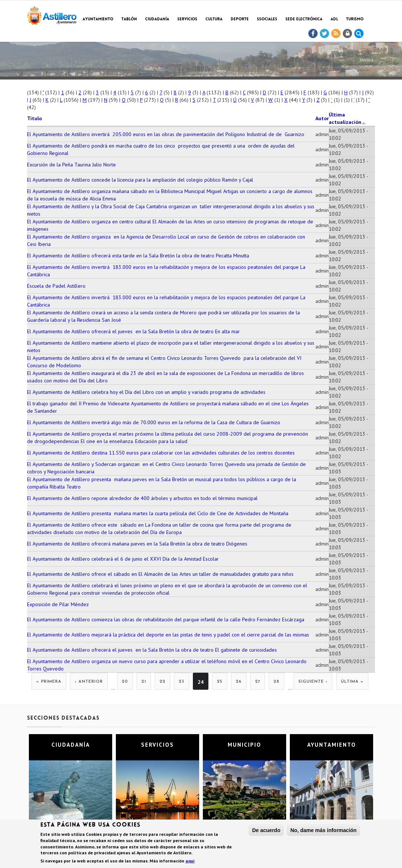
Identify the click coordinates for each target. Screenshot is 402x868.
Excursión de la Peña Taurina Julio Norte (71, 165)
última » (352, 682)
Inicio (365, 60)
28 (277, 682)
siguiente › (313, 682)
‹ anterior (89, 682)
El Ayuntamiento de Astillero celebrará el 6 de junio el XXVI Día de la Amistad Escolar (123, 559)
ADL (334, 19)
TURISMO (355, 19)
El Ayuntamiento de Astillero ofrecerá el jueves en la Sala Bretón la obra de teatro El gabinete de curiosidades (152, 650)
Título (34, 118)
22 (163, 682)
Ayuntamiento (98, 19)
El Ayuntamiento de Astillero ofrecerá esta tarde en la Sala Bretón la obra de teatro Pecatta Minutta (138, 256)
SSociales (267, 19)
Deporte (240, 19)
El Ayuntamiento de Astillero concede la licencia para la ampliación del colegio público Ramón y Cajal (140, 180)
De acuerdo (266, 831)
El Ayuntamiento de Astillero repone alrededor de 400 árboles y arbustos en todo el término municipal (142, 498)
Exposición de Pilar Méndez (58, 604)
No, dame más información (323, 831)
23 (182, 682)
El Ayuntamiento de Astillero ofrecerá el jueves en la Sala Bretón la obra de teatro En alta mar (133, 331)
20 (125, 682)
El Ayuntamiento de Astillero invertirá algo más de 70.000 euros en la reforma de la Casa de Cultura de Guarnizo (154, 422)
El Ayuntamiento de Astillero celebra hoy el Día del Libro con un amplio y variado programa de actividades (146, 392)
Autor (322, 118)
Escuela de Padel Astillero (56, 286)
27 (258, 682)
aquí (190, 862)
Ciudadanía (157, 19)
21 (144, 682)
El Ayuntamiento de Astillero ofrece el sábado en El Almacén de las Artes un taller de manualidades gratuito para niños (160, 574)
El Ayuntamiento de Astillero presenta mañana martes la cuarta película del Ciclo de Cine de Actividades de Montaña (158, 513)
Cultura (214, 19)
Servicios (187, 19)
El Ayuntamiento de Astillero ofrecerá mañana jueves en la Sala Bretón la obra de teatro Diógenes (137, 544)
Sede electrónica (304, 19)
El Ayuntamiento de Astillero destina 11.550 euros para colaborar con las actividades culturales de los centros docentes (161, 453)
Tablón (129, 19)
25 (220, 682)
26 (239, 682)
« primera (49, 682)
